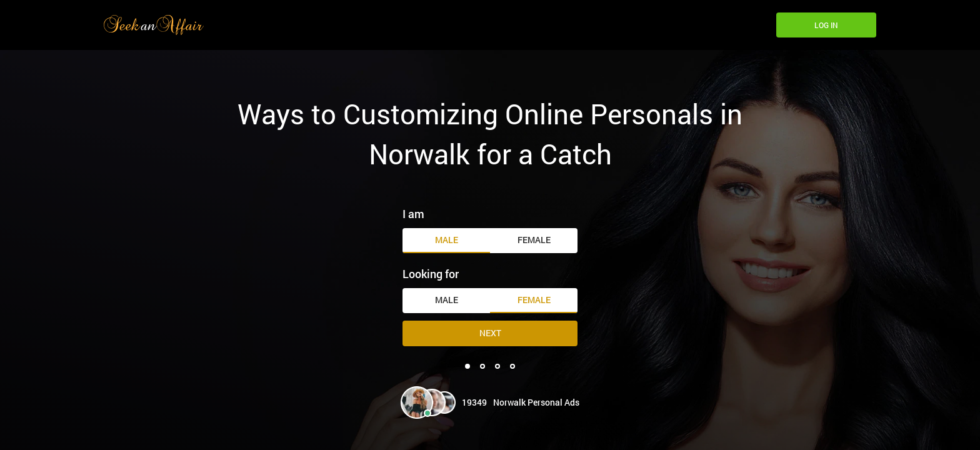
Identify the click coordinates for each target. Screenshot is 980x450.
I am (413, 214)
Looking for (431, 274)
